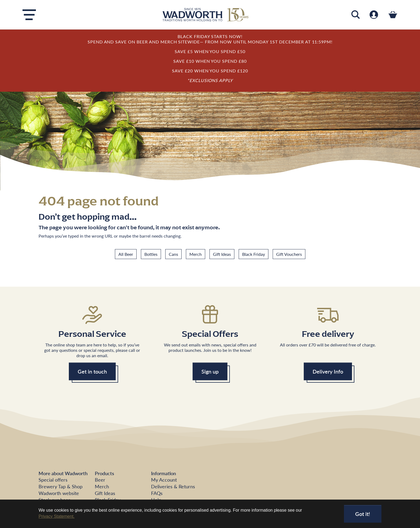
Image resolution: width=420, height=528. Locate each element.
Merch (196, 254)
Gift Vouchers (289, 254)
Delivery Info (328, 371)
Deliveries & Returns (173, 486)
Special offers (53, 480)
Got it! (363, 514)
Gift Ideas (222, 254)
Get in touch (92, 371)
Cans (173, 254)
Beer (100, 480)
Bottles (151, 254)
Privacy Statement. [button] (57, 516)
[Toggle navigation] (29, 15)
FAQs (157, 493)
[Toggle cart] (393, 15)
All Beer (126, 254)
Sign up (210, 371)
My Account (164, 480)
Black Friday (254, 254)
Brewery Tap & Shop (61, 486)
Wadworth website (59, 493)
